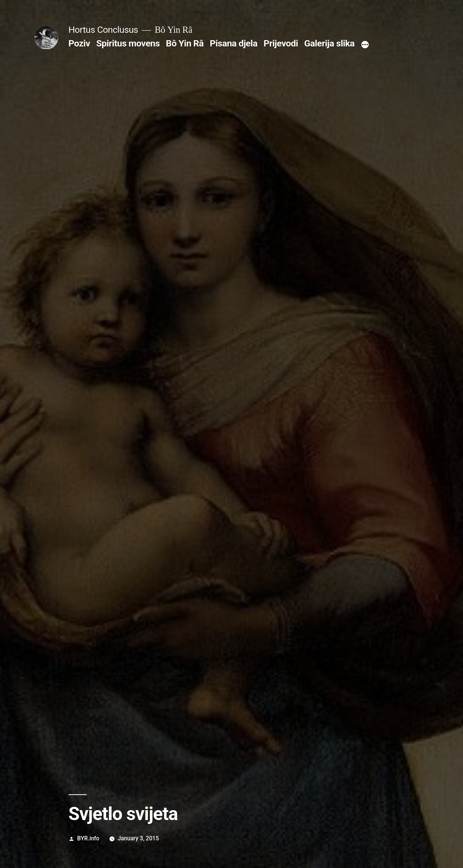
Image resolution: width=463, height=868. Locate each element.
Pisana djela (233, 43)
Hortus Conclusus (103, 30)
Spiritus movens (128, 43)
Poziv (79, 43)
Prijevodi (281, 43)
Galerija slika (329, 43)
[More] (365, 45)
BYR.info (88, 838)
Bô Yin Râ (185, 43)
